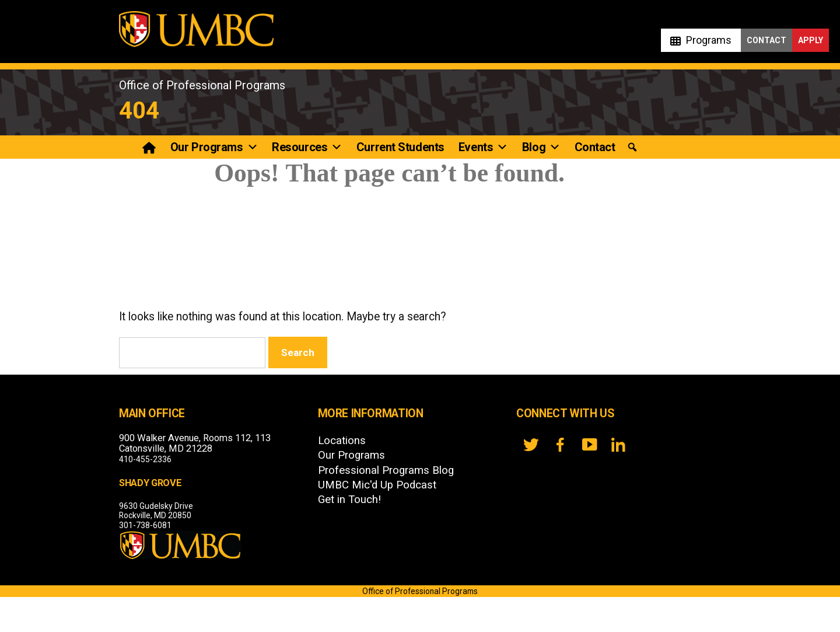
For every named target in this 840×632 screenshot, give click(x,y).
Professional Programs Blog (386, 470)
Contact (766, 40)
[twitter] (531, 445)
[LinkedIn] (618, 445)
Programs (709, 40)
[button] (632, 147)
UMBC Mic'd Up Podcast (377, 485)
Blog (541, 147)
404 (139, 111)
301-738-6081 (145, 525)
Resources (307, 147)
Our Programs (214, 147)
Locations (342, 441)
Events (483, 147)
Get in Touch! (349, 500)
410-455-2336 (145, 459)
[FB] (560, 445)
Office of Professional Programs (202, 85)
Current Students (400, 147)
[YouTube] (589, 445)
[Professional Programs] (150, 147)
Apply (811, 40)
